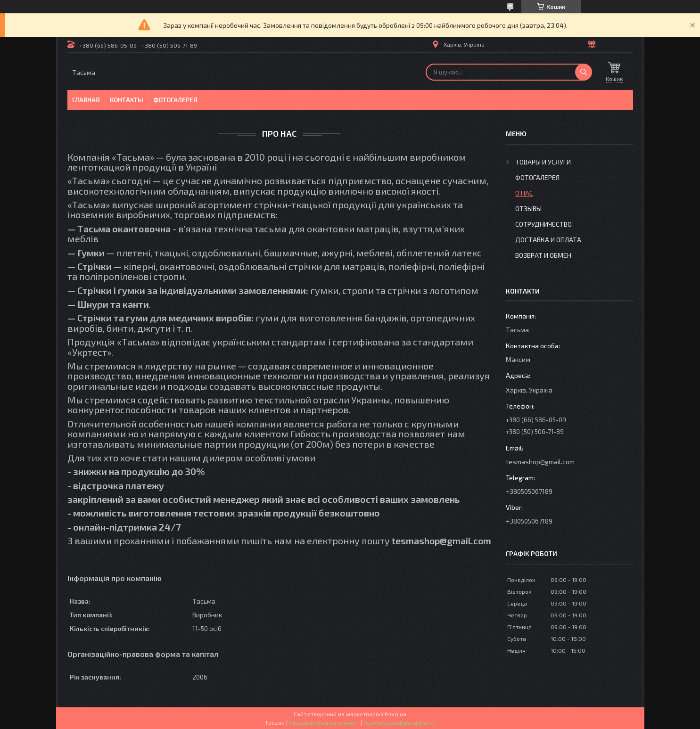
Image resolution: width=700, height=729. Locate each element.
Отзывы (528, 209)
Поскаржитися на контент (324, 722)
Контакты (127, 100)
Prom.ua (395, 714)
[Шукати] (584, 72)
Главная (86, 100)
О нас (524, 193)
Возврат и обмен (543, 255)
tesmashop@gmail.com (540, 462)
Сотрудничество (544, 224)
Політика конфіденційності (399, 722)
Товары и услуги (543, 162)
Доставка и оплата (548, 240)
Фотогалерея (175, 100)
